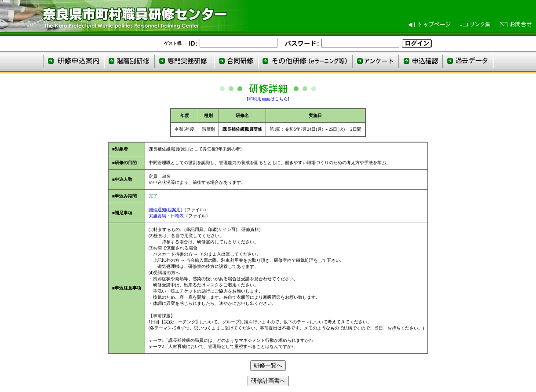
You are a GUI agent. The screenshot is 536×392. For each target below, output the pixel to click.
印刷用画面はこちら (268, 99)
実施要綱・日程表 (166, 216)
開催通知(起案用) (166, 210)
